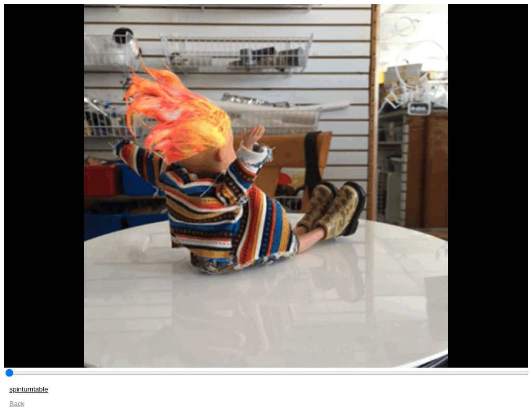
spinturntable (29, 389)
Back (17, 404)
